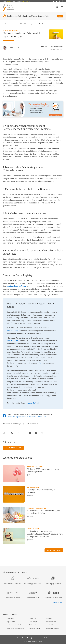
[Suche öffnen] (57, 7)
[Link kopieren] (4, 433)
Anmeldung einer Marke (35, 467)
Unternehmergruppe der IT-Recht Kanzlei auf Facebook (27, 417)
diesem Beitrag (32, 403)
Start (4, 24)
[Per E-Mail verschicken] (30, 433)
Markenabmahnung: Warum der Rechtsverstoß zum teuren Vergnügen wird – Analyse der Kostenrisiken (45, 534)
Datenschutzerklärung (24, 638)
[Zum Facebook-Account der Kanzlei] (36, 433)
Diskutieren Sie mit (13, 448)
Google (9, 1)
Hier (40, 363)
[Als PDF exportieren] (11, 433)
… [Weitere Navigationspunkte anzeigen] (9, 24)
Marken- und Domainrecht (11, 30)
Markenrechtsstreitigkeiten (36, 508)
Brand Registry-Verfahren (16, 286)
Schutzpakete (13, 331)
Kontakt (46, 638)
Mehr (61, 16)
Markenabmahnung (33, 487)
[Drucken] (18, 433)
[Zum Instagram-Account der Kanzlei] (42, 433)
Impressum (38, 638)
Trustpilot (23, 1)
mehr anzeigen (58, 603)
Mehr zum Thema (54, 550)
